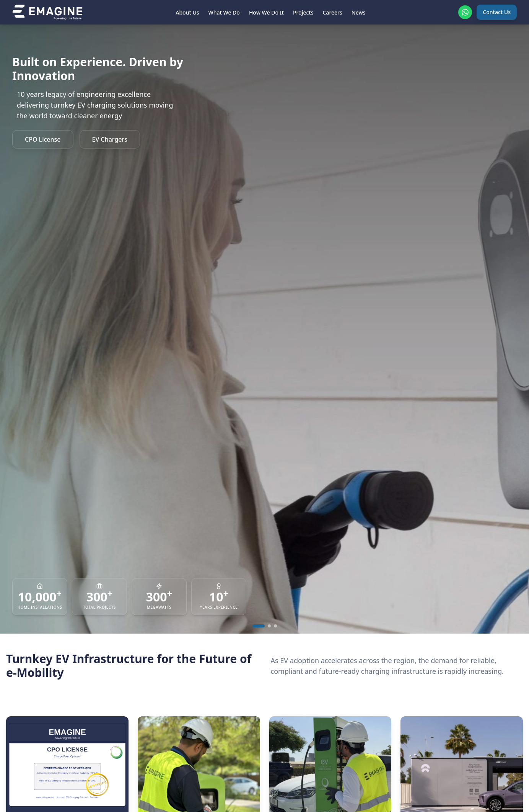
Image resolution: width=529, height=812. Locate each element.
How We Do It (266, 12)
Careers (332, 12)
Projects (303, 12)
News (359, 12)
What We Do (224, 12)
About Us (187, 12)
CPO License (43, 139)
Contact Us (497, 12)
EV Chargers (110, 139)
